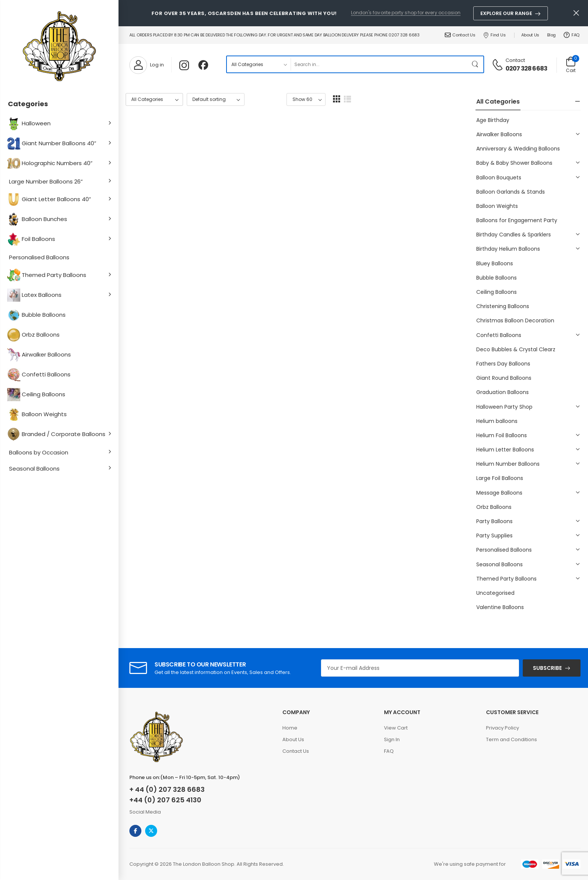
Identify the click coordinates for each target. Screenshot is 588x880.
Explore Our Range (506, 13)
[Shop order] (216, 100)
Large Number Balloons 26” (46, 181)
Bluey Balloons (495, 263)
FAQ (571, 35)
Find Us (494, 35)
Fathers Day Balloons (503, 364)
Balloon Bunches (38, 219)
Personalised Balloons (39, 257)
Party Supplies (494, 536)
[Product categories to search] (259, 64)
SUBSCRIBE (547, 668)
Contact (515, 60)
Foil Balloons (32, 239)
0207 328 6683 (526, 69)
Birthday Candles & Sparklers (514, 235)
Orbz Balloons (34, 335)
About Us (530, 35)
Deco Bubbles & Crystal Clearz (516, 349)
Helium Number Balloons (508, 464)
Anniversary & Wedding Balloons (518, 149)
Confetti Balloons (40, 375)
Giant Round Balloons (504, 378)
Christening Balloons (503, 306)
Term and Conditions (511, 739)
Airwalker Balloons (40, 355)
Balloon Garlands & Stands (511, 192)
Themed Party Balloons (48, 275)
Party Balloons (494, 521)
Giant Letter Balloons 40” (50, 199)
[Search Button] (476, 64)
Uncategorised (495, 593)
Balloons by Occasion (39, 452)
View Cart (396, 728)
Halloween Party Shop (504, 407)
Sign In (392, 739)
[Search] (379, 64)
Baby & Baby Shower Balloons (514, 163)
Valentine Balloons (500, 607)
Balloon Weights (38, 414)
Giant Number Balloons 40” (53, 144)
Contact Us (460, 35)
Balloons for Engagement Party (517, 220)
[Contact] (499, 64)
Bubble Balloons (37, 315)
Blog (551, 35)
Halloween (30, 124)
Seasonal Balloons (34, 469)
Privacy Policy (502, 728)
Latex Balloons (35, 295)
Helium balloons (497, 421)
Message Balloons (499, 493)
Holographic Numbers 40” (51, 163)
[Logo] (59, 47)
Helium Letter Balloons (505, 450)
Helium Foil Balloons (502, 435)
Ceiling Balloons (37, 395)
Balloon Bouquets (499, 178)
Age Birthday (493, 120)
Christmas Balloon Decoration (515, 320)
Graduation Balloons (502, 392)
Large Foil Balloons (500, 478)
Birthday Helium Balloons (508, 249)
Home (290, 728)
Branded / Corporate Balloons (57, 434)
